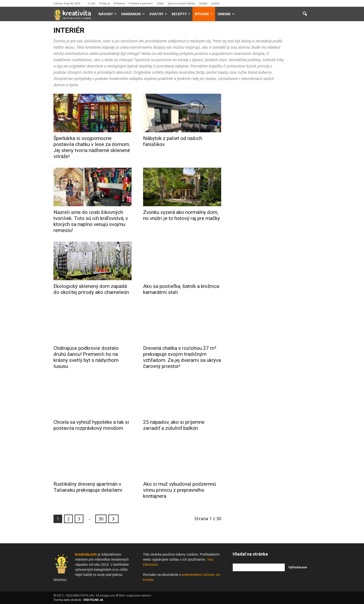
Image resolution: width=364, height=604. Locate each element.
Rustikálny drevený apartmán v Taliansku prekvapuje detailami (88, 487)
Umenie (226, 14)
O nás (92, 3)
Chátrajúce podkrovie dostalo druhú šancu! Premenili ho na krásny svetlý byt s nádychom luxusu (86, 357)
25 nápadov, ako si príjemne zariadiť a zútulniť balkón (174, 425)
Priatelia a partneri (141, 3)
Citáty (160, 3)
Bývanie (204, 14)
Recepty (181, 14)
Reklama (119, 3)
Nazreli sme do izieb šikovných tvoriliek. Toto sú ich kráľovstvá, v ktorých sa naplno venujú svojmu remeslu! (91, 221)
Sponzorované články (181, 3)
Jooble (215, 3)
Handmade (133, 14)
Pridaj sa (104, 3)
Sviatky (158, 14)
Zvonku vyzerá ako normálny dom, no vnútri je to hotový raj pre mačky (182, 215)
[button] (305, 14)
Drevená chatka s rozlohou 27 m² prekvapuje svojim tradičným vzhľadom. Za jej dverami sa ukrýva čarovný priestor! (182, 357)
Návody (108, 14)
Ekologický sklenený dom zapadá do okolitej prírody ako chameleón (91, 289)
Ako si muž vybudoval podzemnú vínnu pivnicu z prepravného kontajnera (179, 490)
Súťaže (203, 3)
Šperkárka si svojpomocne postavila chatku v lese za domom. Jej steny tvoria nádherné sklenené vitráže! (92, 147)
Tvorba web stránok (67, 600)
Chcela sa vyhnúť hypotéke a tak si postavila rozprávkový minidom (91, 425)
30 (101, 519)
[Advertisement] (272, 166)
